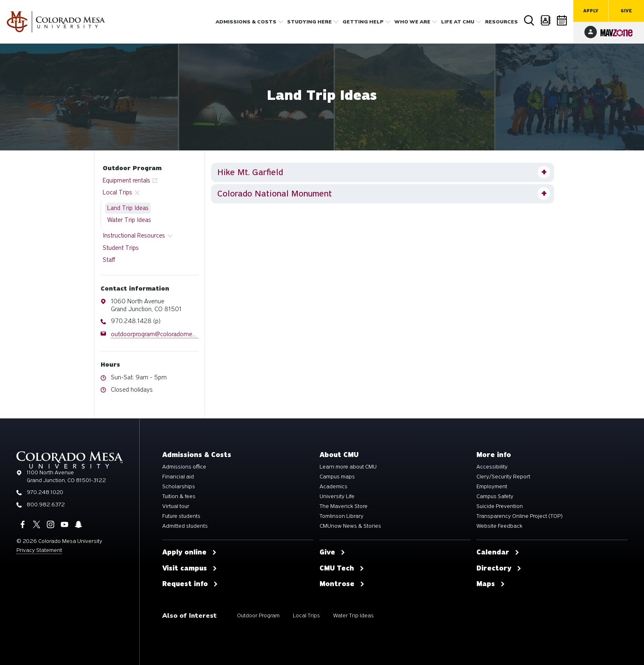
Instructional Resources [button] (134, 236)
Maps (491, 584)
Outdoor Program (132, 168)
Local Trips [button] (117, 192)
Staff (109, 260)
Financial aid (178, 477)
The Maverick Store (344, 506)
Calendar (562, 20)
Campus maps (337, 477)
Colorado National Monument (275, 194)
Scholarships (179, 487)
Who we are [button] (412, 22)
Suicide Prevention (500, 506)
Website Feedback (499, 526)
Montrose (342, 584)
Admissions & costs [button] (246, 22)
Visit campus (190, 568)
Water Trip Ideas (129, 220)
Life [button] (458, 22)
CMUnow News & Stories (350, 526)
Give (626, 11)
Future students (181, 516)
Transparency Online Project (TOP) (520, 516)
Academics (333, 487)
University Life (337, 496)
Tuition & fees (179, 496)
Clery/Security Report (503, 477)
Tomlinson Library (342, 516)
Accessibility (492, 467)
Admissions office (184, 467)
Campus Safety (495, 496)
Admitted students (185, 526)
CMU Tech (342, 568)
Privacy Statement (39, 550)
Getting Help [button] (363, 22)
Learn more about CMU (348, 467)
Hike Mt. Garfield (250, 172)
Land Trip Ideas (128, 208)
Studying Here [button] (309, 22)
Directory (546, 20)
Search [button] (529, 21)
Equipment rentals (126, 180)
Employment (492, 487)
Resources (501, 22)
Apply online (190, 552)
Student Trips (121, 248)
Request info (190, 584)
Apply (591, 11)
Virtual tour (176, 506)
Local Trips (306, 615)
